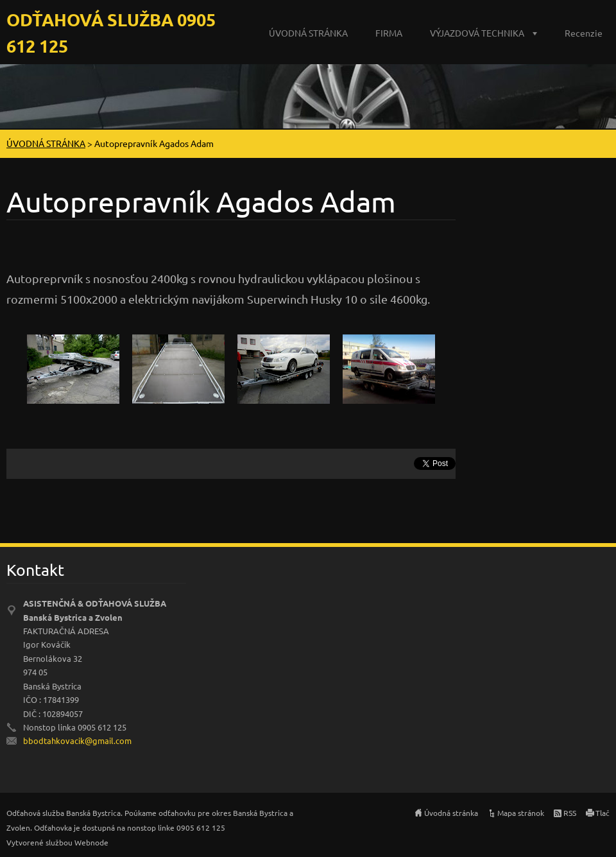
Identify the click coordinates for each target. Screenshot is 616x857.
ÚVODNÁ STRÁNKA (308, 33)
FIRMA (389, 33)
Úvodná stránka (451, 813)
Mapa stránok (521, 813)
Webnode (91, 842)
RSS (570, 813)
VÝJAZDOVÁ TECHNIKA (477, 33)
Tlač (603, 813)
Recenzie (584, 33)
